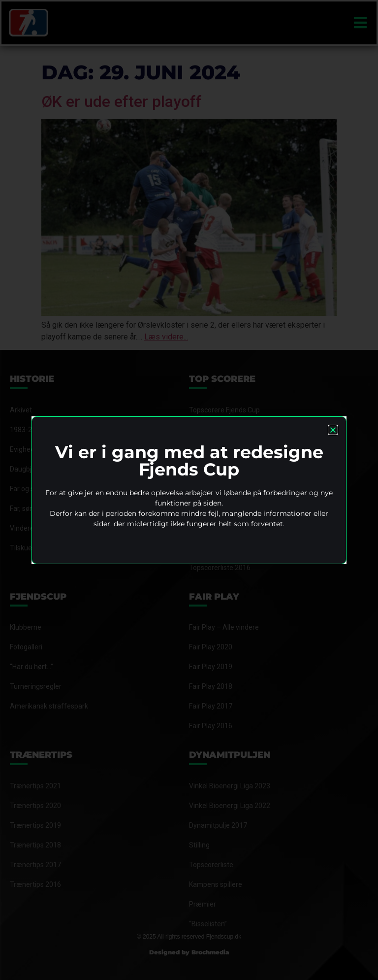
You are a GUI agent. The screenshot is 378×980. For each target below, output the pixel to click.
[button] (333, 430)
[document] (189, 490)
